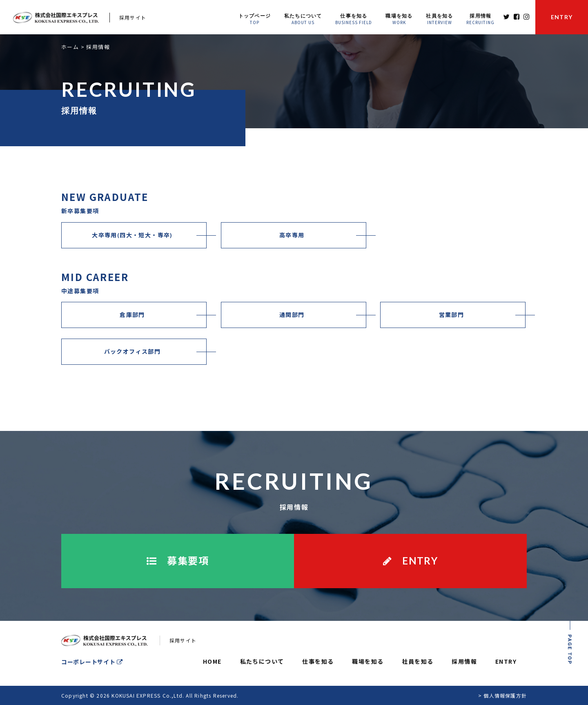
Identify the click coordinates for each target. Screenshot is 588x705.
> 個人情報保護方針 (502, 695)
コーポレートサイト (92, 662)
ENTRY (506, 661)
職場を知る (368, 661)
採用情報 (464, 661)
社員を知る (418, 661)
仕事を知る (318, 661)
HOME (212, 661)
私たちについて (262, 661)
